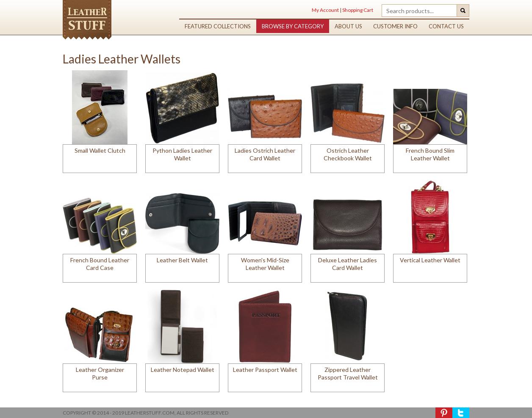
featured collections (218, 26)
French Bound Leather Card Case (100, 264)
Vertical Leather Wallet (430, 260)
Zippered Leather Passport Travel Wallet (348, 373)
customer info (395, 26)
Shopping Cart (358, 10)
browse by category (293, 26)
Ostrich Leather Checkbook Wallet (348, 154)
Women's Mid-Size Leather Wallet (265, 264)
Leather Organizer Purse (100, 373)
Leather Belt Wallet (182, 260)
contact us (446, 26)
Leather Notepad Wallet (183, 370)
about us (348, 26)
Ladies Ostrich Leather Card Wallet (265, 154)
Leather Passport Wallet (265, 370)
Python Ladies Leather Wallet (182, 154)
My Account (325, 10)
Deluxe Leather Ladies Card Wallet (348, 264)
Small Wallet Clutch (100, 150)
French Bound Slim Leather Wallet (430, 154)
